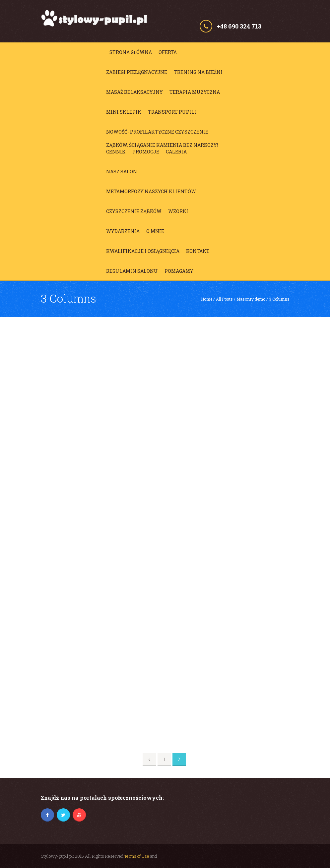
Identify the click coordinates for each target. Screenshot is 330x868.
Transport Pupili (172, 112)
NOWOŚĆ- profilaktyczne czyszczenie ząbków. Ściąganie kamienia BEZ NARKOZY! (162, 134)
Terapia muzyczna (195, 92)
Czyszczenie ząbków (134, 211)
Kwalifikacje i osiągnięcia (143, 251)
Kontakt (198, 251)
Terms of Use (137, 856)
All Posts (224, 299)
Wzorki (178, 211)
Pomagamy (179, 271)
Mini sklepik (124, 112)
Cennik (116, 152)
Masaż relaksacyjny (134, 92)
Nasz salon (122, 172)
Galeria (176, 152)
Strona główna (131, 52)
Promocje (146, 152)
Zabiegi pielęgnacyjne (137, 72)
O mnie (155, 231)
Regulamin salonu (132, 271)
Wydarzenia (123, 231)
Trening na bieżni (198, 72)
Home (207, 299)
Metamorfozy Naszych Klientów (151, 191)
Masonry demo (251, 299)
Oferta (168, 52)
